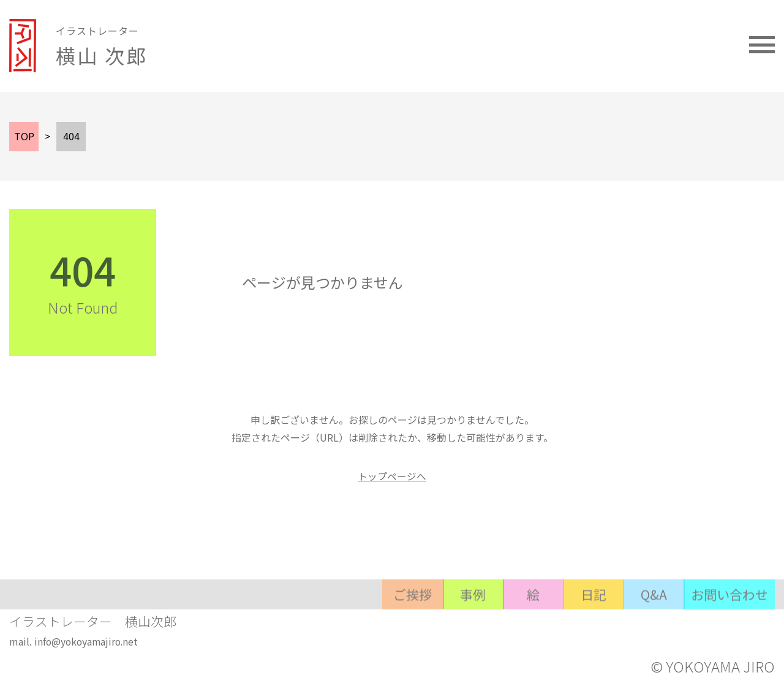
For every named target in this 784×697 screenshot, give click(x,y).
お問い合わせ (722, 624)
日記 (549, 624)
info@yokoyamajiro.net (88, 650)
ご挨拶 (310, 624)
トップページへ (392, 476)
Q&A (628, 624)
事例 (390, 624)
